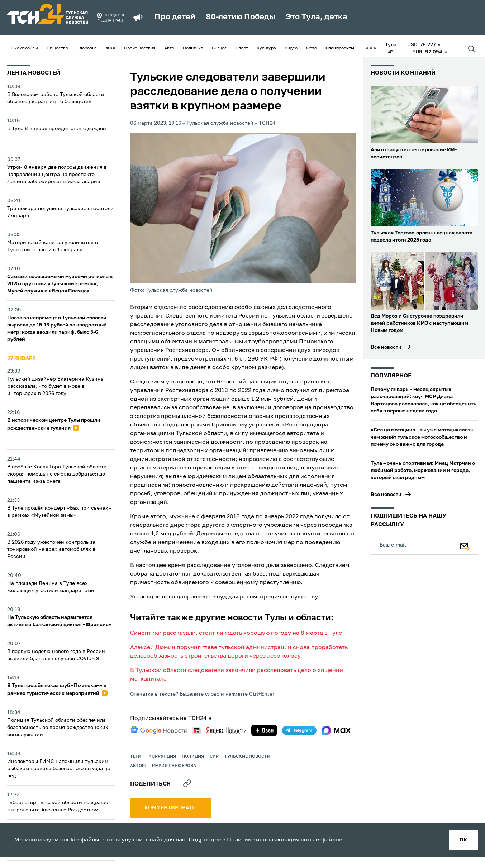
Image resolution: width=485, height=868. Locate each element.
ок (463, 840)
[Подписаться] (465, 545)
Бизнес (219, 48)
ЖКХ (110, 48)
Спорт (242, 48)
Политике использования (263, 840)
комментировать (170, 808)
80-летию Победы (240, 17)
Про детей (175, 17)
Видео (291, 48)
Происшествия (140, 48)
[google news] (159, 730)
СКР (214, 757)
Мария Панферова (174, 766)
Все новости (386, 347)
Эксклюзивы (25, 48)
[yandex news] (219, 730)
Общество (57, 48)
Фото (312, 48)
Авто (169, 48)
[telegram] (299, 730)
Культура (266, 48)
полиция (193, 757)
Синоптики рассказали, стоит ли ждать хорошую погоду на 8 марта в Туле (236, 633)
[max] (336, 730)
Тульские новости (247, 757)
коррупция (162, 757)
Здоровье (87, 48)
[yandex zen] (264, 730)
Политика (193, 48)
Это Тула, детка (317, 17)
